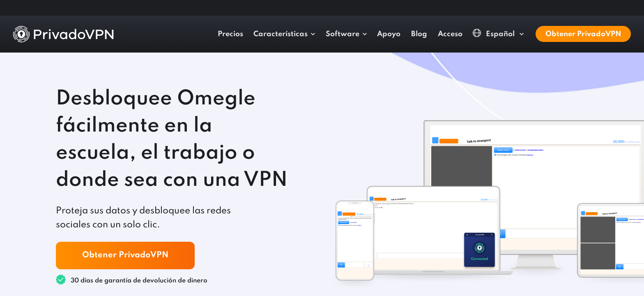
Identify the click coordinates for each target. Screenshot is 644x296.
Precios (230, 34)
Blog (419, 34)
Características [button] (281, 34)
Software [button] (343, 34)
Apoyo (389, 34)
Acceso (450, 34)
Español (494, 34)
